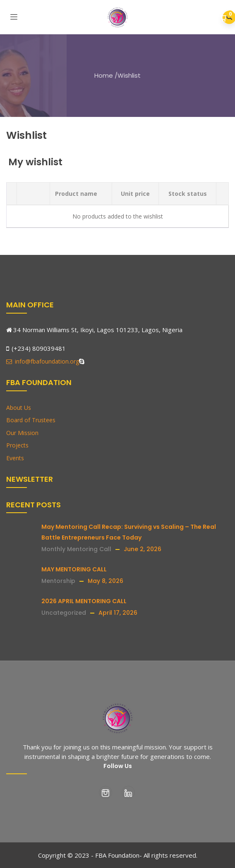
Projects (17, 445)
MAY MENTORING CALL (74, 569)
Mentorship (58, 581)
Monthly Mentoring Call (76, 549)
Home (104, 75)
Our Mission (22, 433)
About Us (19, 408)
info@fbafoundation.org (43, 361)
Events (15, 458)
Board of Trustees (31, 420)
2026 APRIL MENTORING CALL (84, 601)
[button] (224, 18)
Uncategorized (64, 613)
